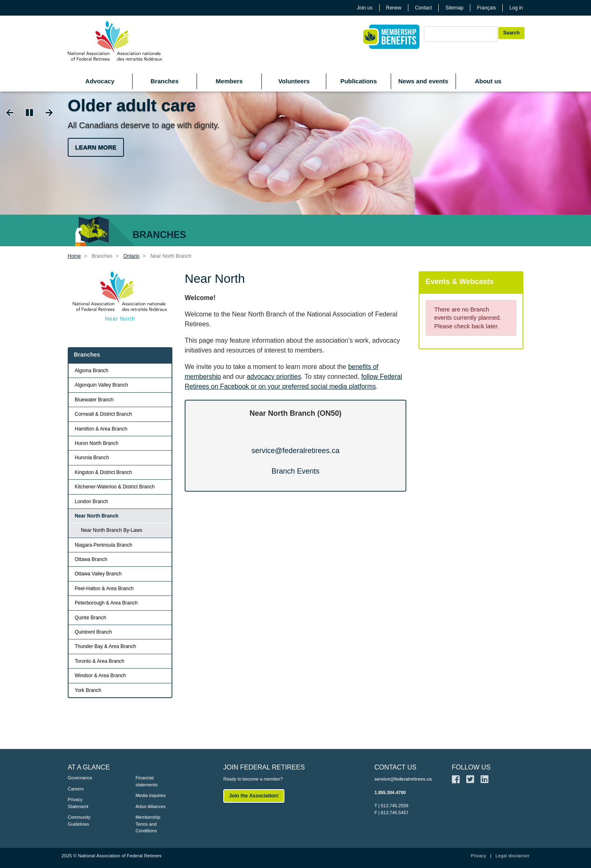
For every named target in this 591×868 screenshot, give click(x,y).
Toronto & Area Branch (100, 661)
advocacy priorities (274, 377)
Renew (394, 8)
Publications (358, 81)
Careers (76, 789)
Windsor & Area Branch (100, 676)
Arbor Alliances (150, 806)
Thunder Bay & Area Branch (105, 646)
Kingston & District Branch (103, 472)
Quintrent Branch (93, 632)
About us (488, 81)
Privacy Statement (78, 803)
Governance (80, 778)
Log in (516, 8)
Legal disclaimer (512, 856)
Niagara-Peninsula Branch (103, 545)
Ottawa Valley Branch (98, 574)
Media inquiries (151, 795)
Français (486, 8)
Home (74, 256)
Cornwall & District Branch (103, 414)
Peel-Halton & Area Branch (104, 589)
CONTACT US (395, 767)
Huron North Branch (97, 443)
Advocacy (100, 81)
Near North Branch (97, 516)
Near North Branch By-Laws (111, 530)
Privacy (478, 856)
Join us (365, 8)
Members (229, 81)
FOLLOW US (471, 767)
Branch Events (295, 471)
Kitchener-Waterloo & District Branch (115, 487)
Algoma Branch (92, 371)
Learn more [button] (96, 147)
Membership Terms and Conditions (148, 824)
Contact (423, 8)
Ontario (131, 256)
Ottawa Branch (91, 559)
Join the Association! (254, 796)
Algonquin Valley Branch (101, 385)
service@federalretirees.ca (295, 451)
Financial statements (147, 781)
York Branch (88, 690)
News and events (423, 81)
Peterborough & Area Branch (106, 603)
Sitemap (454, 8)
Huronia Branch (92, 458)
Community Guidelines (79, 821)
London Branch (91, 502)
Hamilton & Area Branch (101, 429)
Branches (165, 81)
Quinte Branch (90, 618)
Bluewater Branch (94, 400)
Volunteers (294, 81)
